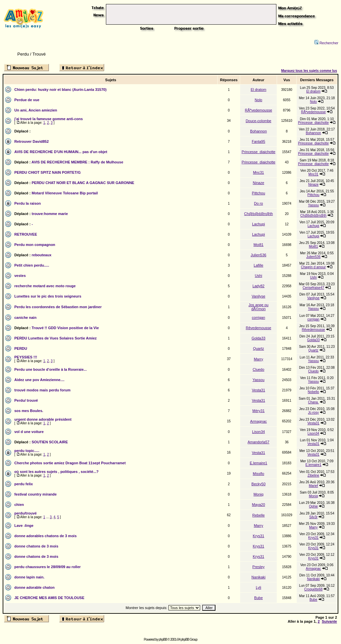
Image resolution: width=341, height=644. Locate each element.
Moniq (258, 494)
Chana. (313, 402)
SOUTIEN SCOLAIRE (50, 442)
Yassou (314, 205)
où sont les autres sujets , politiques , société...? (56, 472)
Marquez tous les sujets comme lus (309, 71)
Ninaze (258, 183)
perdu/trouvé (25, 513)
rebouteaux (41, 255)
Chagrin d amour (313, 267)
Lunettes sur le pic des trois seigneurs (48, 296)
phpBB (163, 640)
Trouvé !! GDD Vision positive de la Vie (65, 328)
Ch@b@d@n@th (258, 214)
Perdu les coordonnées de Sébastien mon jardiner (58, 307)
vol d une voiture (29, 432)
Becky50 (258, 484)
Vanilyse (259, 296)
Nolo (259, 100)
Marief (313, 486)
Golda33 (258, 338)
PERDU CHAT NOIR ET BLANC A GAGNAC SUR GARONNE (83, 183)
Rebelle (259, 515)
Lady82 (258, 286)
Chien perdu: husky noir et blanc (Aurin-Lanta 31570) (60, 90)
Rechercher (326, 43)
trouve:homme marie (50, 214)
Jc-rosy (313, 413)
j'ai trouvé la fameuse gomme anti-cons (49, 119)
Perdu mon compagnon (35, 245)
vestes (20, 276)
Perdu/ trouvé (26, 400)
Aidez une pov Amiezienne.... (39, 380)
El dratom (259, 90)
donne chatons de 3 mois (36, 546)
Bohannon (258, 131)
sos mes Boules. (29, 411)
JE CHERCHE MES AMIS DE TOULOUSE (49, 598)
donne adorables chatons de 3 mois (45, 536)
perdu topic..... (27, 451)
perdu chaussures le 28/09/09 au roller (47, 567)
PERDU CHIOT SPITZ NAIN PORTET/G (47, 172)
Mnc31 (259, 172)
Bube (258, 598)
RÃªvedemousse (258, 110)
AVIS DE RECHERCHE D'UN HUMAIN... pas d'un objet (61, 152)
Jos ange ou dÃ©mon (258, 307)
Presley (259, 567)
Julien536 (259, 255)
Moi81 (258, 245)
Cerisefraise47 (313, 288)
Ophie (314, 506)
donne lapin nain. (29, 577)
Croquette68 (314, 589)
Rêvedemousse (258, 328)
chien (19, 505)
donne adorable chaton (34, 587)
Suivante (329, 621)
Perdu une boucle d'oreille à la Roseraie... (50, 369)
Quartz (259, 348)
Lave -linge (24, 526)
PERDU (21, 348)
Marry (258, 359)
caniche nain (25, 318)
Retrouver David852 (31, 141)
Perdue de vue (27, 100)
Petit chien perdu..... (32, 265)
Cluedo (259, 369)
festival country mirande (35, 494)
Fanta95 (258, 141)
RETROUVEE (26, 234)
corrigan (258, 318)
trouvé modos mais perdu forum (42, 390)
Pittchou (258, 193)
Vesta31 (258, 390)
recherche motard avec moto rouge (45, 286)
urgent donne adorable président (43, 419)
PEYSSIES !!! (26, 357)
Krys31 (258, 536)
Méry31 (259, 411)
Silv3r (314, 517)
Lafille (259, 265)
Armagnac (258, 421)
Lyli (258, 587)
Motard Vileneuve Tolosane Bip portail (65, 193)
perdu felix (24, 484)
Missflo (258, 474)
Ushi (258, 276)
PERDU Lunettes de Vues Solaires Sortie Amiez (55, 338)
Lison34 (259, 432)
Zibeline (314, 475)
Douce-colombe (259, 121)
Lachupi (259, 224)
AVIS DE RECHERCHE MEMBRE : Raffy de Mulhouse (77, 162)
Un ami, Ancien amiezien (36, 110)
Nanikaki (258, 577)
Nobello (313, 392)
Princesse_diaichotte (313, 123)
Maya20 (259, 505)
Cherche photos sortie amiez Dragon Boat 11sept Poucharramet (70, 463)
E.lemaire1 (259, 463)
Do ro (259, 203)
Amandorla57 (258, 442)
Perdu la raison (27, 203)
